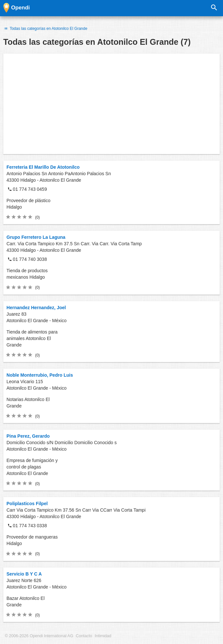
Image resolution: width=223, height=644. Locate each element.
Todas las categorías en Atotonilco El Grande (45, 29)
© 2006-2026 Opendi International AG (39, 636)
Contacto (84, 636)
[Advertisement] (111, 104)
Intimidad (103, 636)
